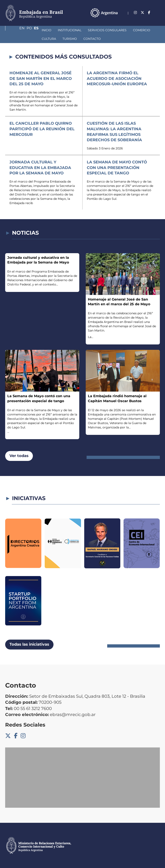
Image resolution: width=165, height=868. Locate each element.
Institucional (40, 30)
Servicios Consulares (77, 30)
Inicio (16, 30)
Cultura (134, 30)
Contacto (41, 39)
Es (158, 18)
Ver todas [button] (19, 456)
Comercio (112, 30)
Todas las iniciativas (29, 644)
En (140, 18)
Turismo (19, 39)
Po (149, 18)
